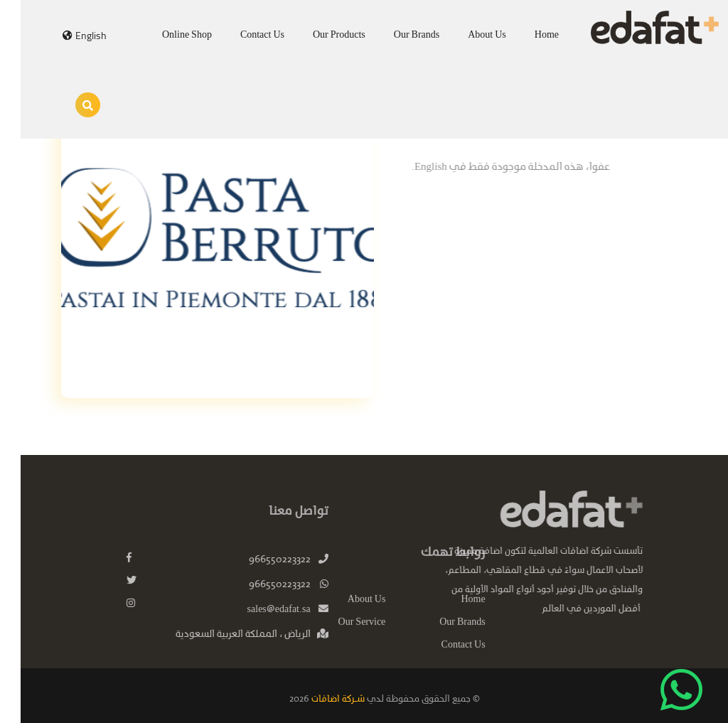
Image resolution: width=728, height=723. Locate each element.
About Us (466, 35)
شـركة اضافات (316, 699)
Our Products (318, 35)
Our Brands (396, 35)
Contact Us (242, 35)
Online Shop (166, 35)
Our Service (342, 632)
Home (526, 35)
